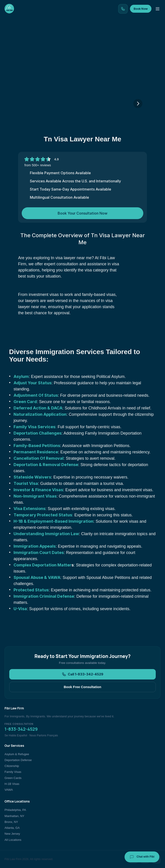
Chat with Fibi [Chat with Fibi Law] (142, 857)
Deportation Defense (18, 760)
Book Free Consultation (82, 687)
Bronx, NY (11, 822)
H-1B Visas (12, 784)
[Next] (138, 104)
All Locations (13, 840)
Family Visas (13, 772)
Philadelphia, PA (15, 810)
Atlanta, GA (12, 828)
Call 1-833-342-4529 (83, 674)
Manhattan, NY (14, 816)
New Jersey (12, 834)
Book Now (141, 9)
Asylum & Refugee (17, 754)
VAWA (9, 790)
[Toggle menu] (158, 9)
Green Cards (13, 778)
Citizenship (12, 766)
